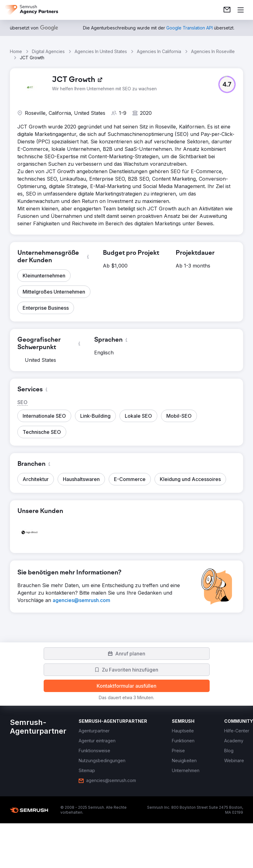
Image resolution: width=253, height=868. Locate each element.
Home (16, 51)
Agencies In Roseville (213, 51)
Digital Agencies (48, 51)
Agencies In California (159, 51)
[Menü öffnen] (241, 10)
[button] (227, 84)
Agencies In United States (101, 51)
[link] (227, 10)
